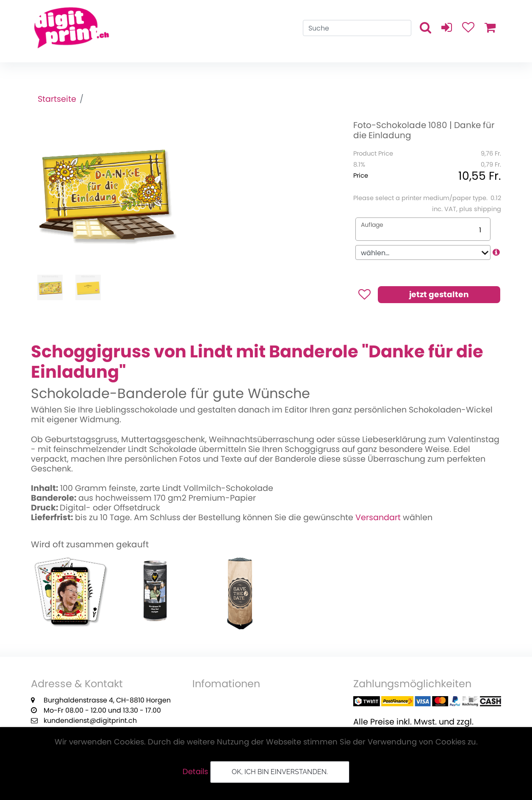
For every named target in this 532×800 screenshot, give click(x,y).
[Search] (357, 28)
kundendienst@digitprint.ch (90, 721)
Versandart (378, 517)
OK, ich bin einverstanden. (280, 772)
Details (195, 771)
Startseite (57, 99)
